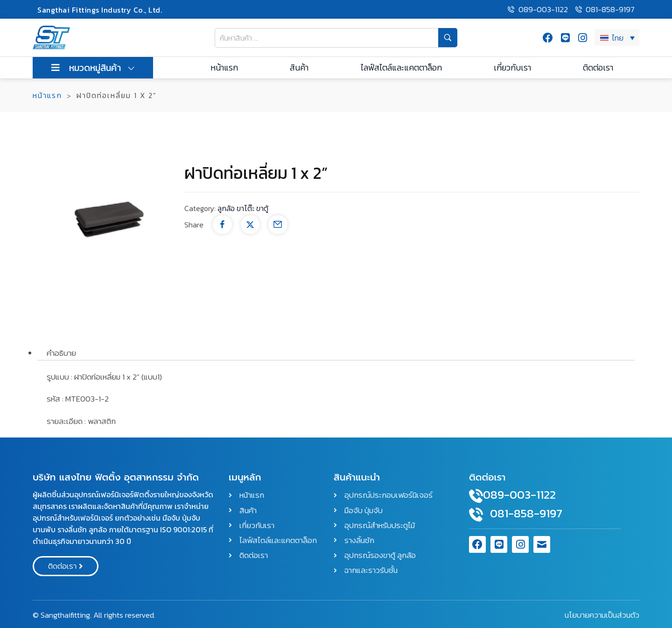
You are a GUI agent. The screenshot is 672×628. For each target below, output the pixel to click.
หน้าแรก (47, 95)
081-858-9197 (526, 513)
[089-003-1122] (476, 496)
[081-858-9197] (476, 515)
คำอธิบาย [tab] (61, 353)
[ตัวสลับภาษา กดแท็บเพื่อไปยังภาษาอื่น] (617, 37)
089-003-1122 (519, 494)
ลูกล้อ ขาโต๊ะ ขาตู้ (243, 208)
